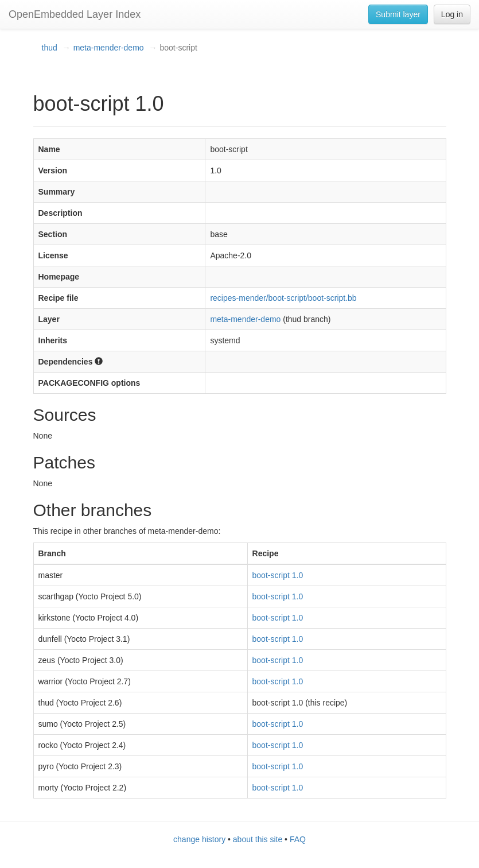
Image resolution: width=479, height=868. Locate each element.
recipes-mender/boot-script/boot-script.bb (283, 298)
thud (50, 48)
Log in (452, 14)
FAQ (298, 839)
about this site (258, 839)
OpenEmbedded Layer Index (75, 14)
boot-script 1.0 (278, 575)
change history (199, 839)
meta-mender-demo (109, 48)
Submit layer (398, 14)
